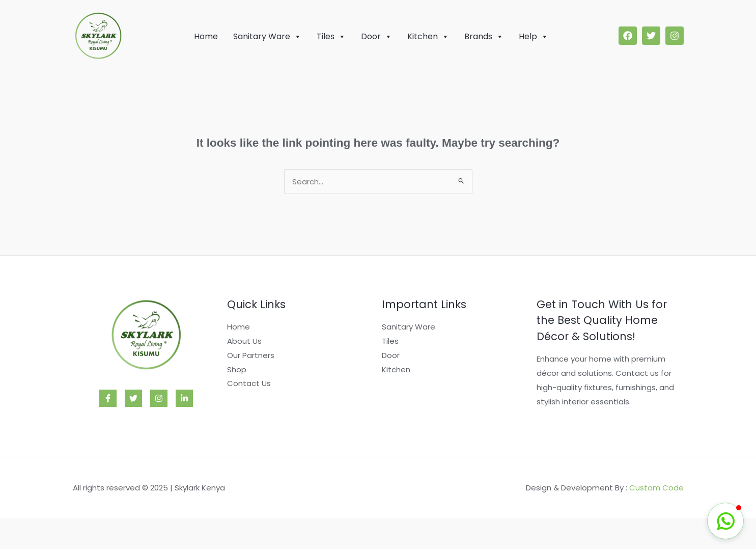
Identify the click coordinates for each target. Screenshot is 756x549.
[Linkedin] (184, 398)
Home (206, 36)
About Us (244, 341)
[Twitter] (133, 398)
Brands (484, 37)
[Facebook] (108, 398)
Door (376, 37)
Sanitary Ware (267, 37)
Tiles (331, 37)
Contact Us (249, 383)
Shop (237, 369)
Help (534, 37)
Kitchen (428, 37)
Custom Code (656, 488)
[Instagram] (159, 398)
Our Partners (251, 355)
